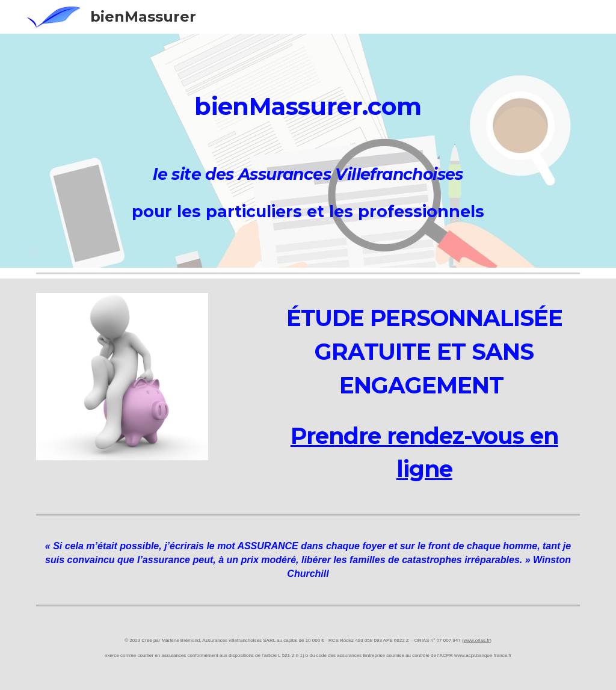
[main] (308, 100)
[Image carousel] (122, 376)
